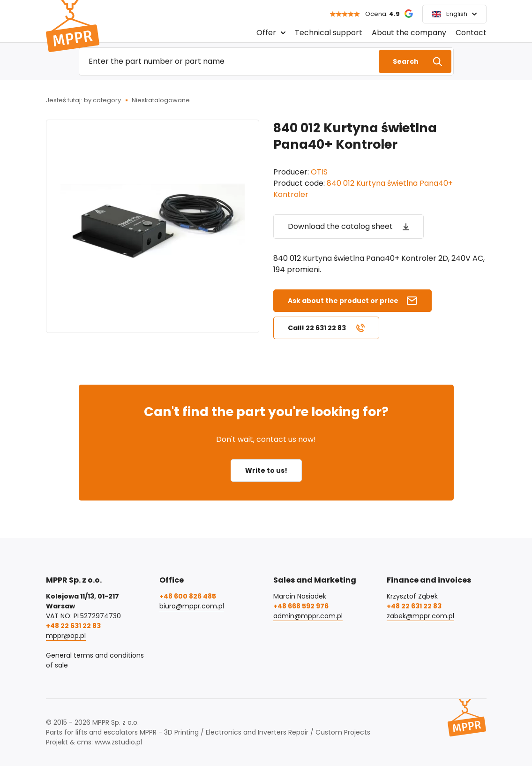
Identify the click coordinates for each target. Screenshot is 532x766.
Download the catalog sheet (340, 226)
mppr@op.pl (66, 636)
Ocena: (382, 14)
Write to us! (266, 470)
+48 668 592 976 (301, 606)
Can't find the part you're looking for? (266, 412)
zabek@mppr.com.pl (420, 616)
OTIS (319, 172)
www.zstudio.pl (118, 742)
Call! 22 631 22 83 (317, 328)
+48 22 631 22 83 (73, 626)
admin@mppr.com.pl (308, 616)
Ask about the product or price (343, 301)
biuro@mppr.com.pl (192, 606)
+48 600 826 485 (188, 596)
